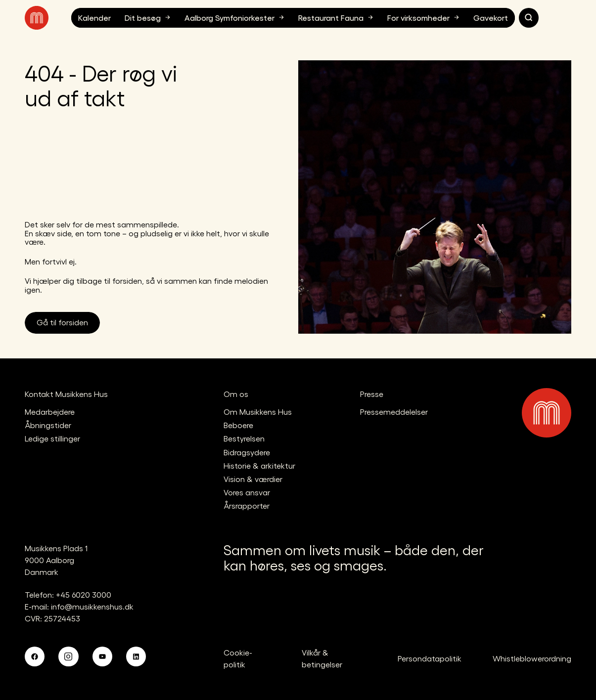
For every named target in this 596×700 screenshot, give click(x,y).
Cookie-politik (238, 658)
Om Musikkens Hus (258, 412)
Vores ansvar (247, 492)
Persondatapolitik (430, 658)
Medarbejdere (50, 412)
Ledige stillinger (52, 438)
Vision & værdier (253, 479)
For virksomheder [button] (424, 17)
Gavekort (491, 18)
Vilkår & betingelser (322, 658)
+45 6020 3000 (84, 594)
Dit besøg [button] (149, 17)
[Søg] (529, 18)
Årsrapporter (247, 505)
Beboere (238, 425)
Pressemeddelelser (394, 412)
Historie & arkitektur (259, 465)
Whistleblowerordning (532, 658)
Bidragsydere (247, 452)
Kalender (94, 18)
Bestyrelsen (244, 438)
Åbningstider (48, 425)
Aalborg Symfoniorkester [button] (235, 17)
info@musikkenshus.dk (92, 606)
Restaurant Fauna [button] (337, 17)
